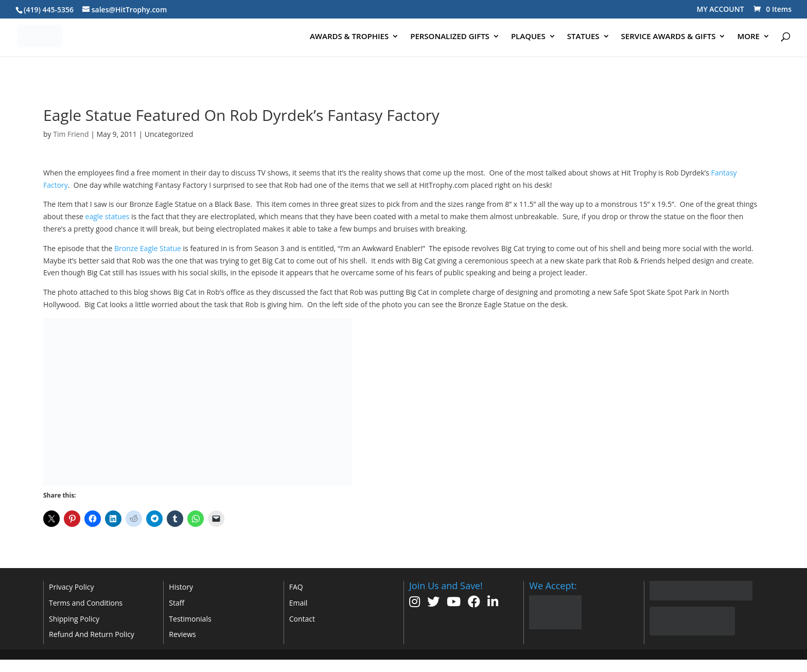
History (181, 587)
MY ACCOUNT (721, 9)
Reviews (182, 634)
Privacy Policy (71, 587)
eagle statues (108, 216)
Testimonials (190, 619)
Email (299, 603)
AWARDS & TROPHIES (349, 37)
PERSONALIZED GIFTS (450, 37)
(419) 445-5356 (49, 10)
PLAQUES (528, 37)
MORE (748, 37)
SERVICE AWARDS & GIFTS (669, 37)
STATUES (583, 37)
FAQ (296, 587)
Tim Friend (71, 134)
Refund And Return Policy (92, 634)
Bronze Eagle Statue (148, 248)
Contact (302, 619)
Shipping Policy (74, 619)
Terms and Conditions (86, 603)
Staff (177, 603)
